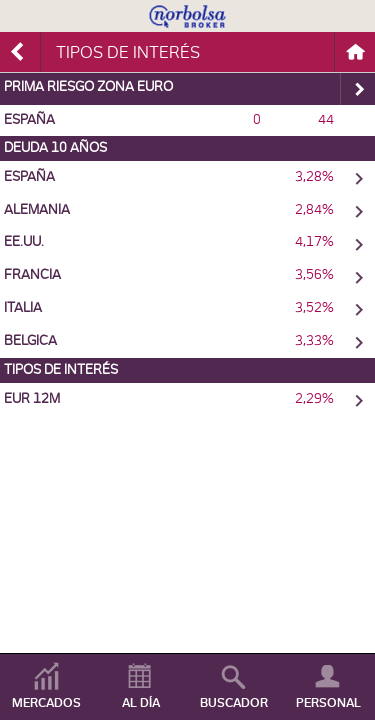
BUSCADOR (234, 703)
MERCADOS (46, 703)
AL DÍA (141, 703)
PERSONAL (328, 703)
